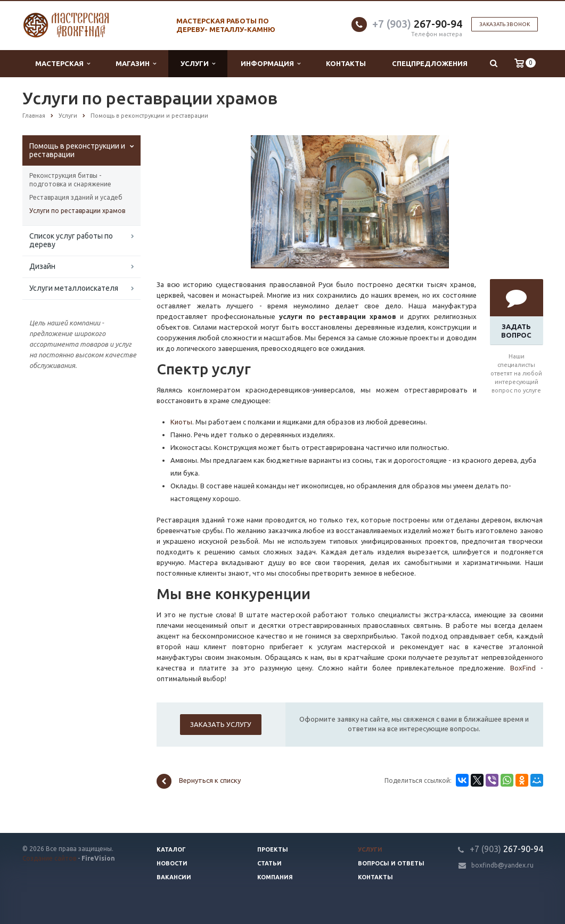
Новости (172, 863)
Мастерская (63, 64)
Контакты (346, 63)
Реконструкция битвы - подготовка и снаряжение (70, 180)
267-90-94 (417, 24)
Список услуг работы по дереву (71, 240)
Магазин (136, 64)
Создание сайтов (49, 858)
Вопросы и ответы (391, 863)
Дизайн (42, 266)
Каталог (171, 849)
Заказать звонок (505, 24)
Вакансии (174, 877)
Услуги (198, 64)
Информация (271, 64)
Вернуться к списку (199, 781)
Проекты (273, 849)
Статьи (269, 863)
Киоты (181, 422)
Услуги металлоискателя (74, 288)
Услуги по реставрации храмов (77, 211)
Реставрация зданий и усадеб (76, 197)
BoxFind (523, 668)
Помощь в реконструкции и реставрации (77, 150)
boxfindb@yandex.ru (502, 865)
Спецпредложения (430, 63)
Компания (275, 877)
